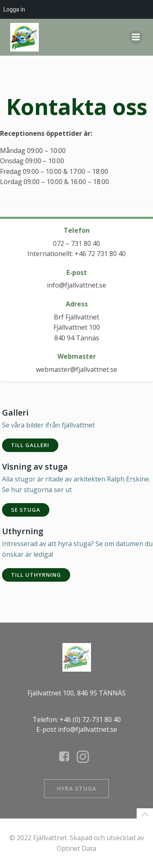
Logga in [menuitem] (14, 9)
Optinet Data (76, 848)
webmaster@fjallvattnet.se (76, 369)
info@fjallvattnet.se (76, 285)
